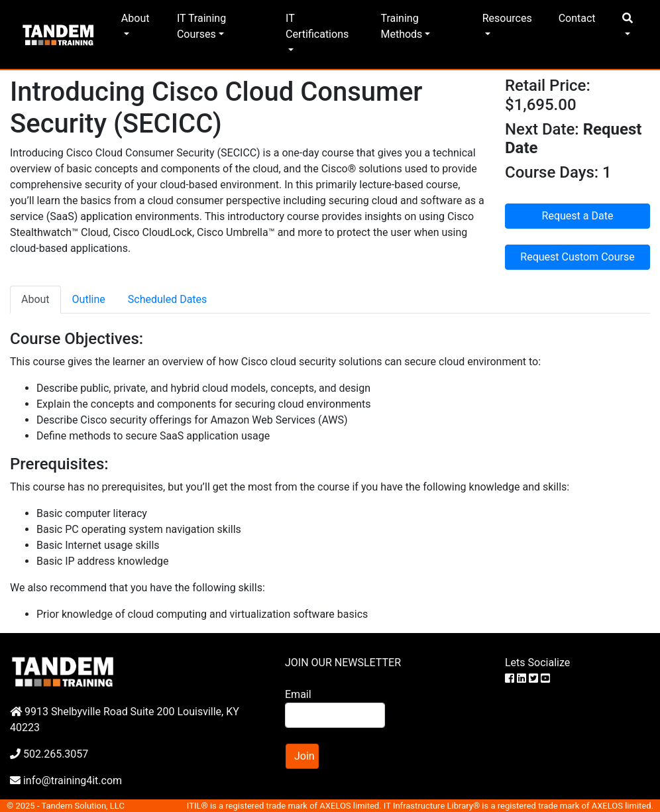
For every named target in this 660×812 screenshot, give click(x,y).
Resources (507, 18)
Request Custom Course (577, 257)
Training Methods (401, 26)
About (136, 18)
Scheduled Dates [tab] (168, 299)
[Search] (335, 715)
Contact (577, 18)
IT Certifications (317, 26)
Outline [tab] (89, 299)
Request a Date (578, 216)
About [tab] (35, 299)
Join (304, 756)
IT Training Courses (201, 26)
